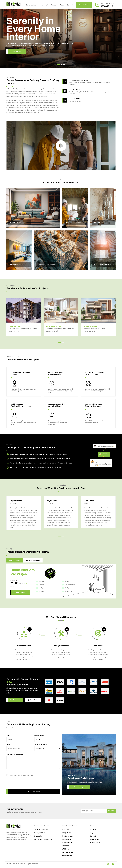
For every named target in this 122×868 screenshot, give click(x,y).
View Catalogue (79, 787)
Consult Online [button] (84, 5)
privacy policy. (29, 775)
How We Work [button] (34, 700)
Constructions (31, 5)
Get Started (16, 51)
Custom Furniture (68, 852)
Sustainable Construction (43, 839)
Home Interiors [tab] (15, 560)
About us (93, 830)
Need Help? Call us (107, 5)
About (62, 5)
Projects (54, 5)
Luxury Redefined (40, 833)
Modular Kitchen (68, 843)
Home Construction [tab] (33, 560)
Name (8, 736)
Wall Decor (66, 849)
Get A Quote (21, 592)
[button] (59, 64)
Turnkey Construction (42, 830)
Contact (70, 5)
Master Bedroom (68, 836)
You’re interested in (41, 745)
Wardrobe (66, 846)
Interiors (44, 5)
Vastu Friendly (67, 855)
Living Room (66, 833)
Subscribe (111, 811)
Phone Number (39, 736)
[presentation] (21, 785)
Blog (92, 833)
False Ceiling (67, 839)
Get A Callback (34, 792)
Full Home (66, 830)
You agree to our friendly (21, 775)
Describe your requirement (15, 754)
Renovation (38, 836)
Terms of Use (95, 839)
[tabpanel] (61, 581)
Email (8, 745)
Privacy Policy (95, 843)
